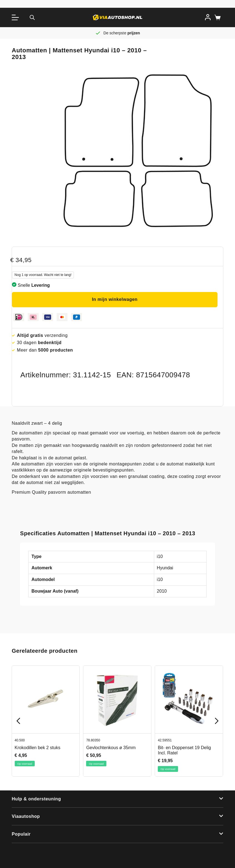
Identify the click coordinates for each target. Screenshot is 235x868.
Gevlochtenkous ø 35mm (111, 747)
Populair (21, 834)
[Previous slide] (18, 721)
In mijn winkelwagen (115, 299)
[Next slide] (217, 721)
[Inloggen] (208, 17)
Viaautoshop (26, 816)
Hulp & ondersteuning (36, 799)
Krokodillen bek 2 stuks (38, 747)
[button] (117, 799)
